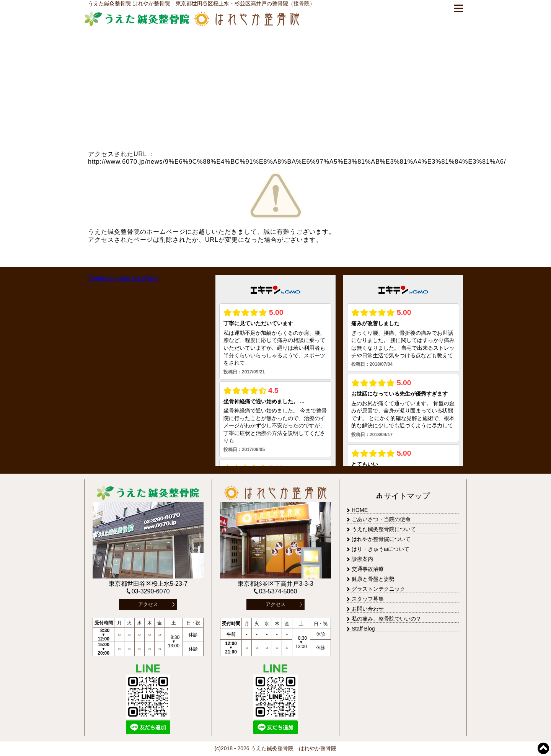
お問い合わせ (365, 609)
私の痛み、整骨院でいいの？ (384, 619)
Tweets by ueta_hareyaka (123, 278)
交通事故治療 (365, 569)
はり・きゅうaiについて (378, 549)
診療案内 (360, 559)
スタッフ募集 (365, 599)
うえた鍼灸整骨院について (381, 529)
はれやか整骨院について (379, 539)
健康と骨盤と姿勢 (371, 579)
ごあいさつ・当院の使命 (379, 519)
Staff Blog (361, 629)
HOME (357, 510)
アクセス (148, 604)
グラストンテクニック (376, 589)
